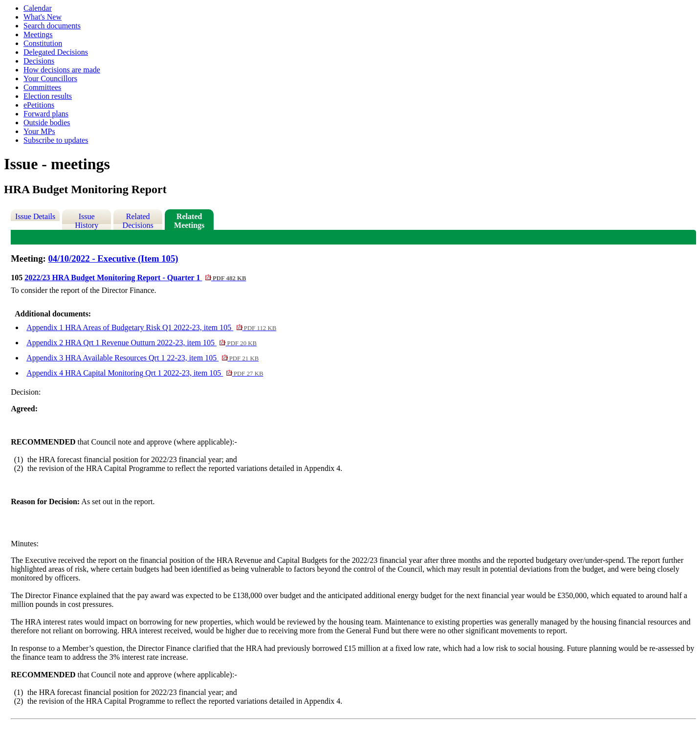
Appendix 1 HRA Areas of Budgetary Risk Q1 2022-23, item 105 (151, 327)
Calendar (38, 8)
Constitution (43, 43)
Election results (48, 96)
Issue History (87, 221)
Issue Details (35, 216)
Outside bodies (47, 123)
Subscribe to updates (56, 140)
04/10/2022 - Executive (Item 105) (113, 258)
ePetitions (39, 105)
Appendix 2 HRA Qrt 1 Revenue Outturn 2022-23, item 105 (142, 343)
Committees (42, 87)
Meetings (38, 34)
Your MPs (39, 131)
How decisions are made (62, 70)
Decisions (39, 61)
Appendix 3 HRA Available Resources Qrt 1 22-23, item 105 (142, 358)
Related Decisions (138, 221)
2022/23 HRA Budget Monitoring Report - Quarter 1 (135, 278)
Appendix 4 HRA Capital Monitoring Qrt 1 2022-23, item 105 (145, 373)
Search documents (52, 26)
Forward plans (46, 114)
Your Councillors (50, 78)
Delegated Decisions (56, 52)
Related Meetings (189, 221)
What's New (43, 17)
